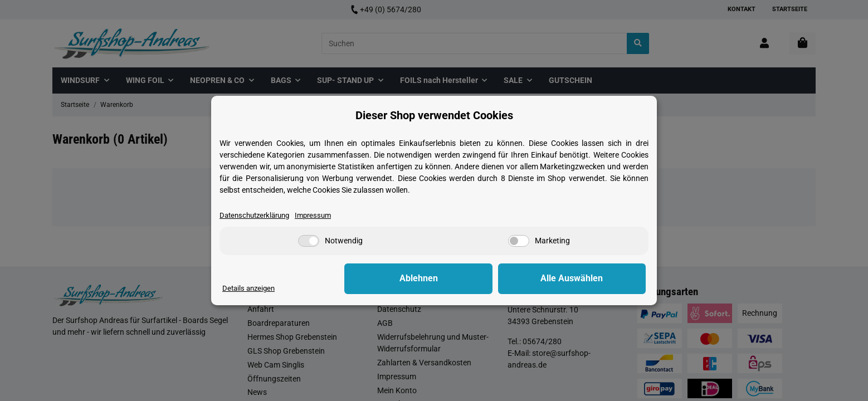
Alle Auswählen (590, 279)
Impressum (321, 215)
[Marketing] (519, 241)
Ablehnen (473, 279)
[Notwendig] (309, 241)
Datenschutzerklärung (258, 215)
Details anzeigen (250, 288)
